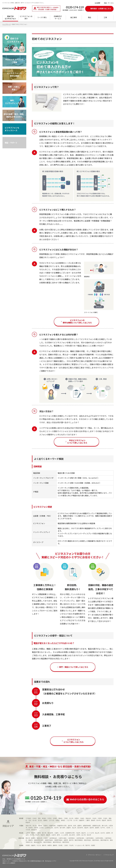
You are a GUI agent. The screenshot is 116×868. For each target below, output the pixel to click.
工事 (105, 17)
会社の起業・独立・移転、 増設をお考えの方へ (14, 115)
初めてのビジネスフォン (10, 17)
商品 (89, 17)
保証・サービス (109, 3)
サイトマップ (109, 855)
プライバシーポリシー (95, 855)
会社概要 (97, 3)
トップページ (7, 24)
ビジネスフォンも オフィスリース (12, 129)
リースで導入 (42, 17)
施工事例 (74, 17)
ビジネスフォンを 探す (26, 17)
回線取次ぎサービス (58, 17)
